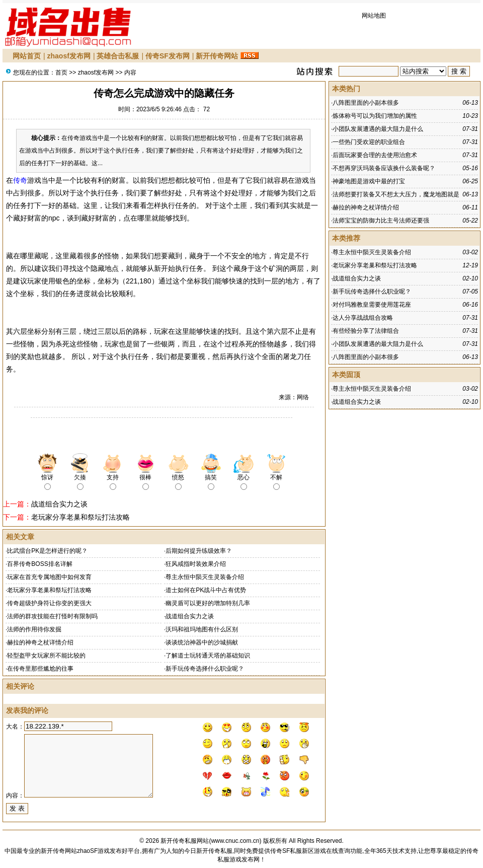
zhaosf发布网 (69, 56)
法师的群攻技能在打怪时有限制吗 (52, 616)
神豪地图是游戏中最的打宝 (369, 181)
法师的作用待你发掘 (34, 629)
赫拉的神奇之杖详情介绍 (40, 642)
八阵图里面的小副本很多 (366, 103)
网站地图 (374, 16)
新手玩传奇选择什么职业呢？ (205, 669)
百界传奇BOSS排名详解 (39, 564)
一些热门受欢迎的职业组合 (369, 142)
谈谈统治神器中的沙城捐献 (202, 642)
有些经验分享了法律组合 (366, 331)
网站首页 (27, 56)
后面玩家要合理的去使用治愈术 (375, 155)
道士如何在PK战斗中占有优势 (206, 590)
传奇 (20, 180)
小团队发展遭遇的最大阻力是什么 (378, 129)
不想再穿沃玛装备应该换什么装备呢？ (384, 168)
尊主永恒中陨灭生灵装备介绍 (205, 577)
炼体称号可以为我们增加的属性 (375, 116)
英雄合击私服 (118, 56)
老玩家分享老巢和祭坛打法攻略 (80, 517)
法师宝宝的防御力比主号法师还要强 (381, 221)
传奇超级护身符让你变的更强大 (49, 603)
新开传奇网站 (217, 56)
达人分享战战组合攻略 (363, 318)
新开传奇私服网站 (185, 841)
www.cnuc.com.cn (235, 841)
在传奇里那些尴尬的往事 (40, 669)
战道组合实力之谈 (59, 504)
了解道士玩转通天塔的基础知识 (208, 656)
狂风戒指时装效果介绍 (196, 564)
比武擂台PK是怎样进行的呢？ (47, 551)
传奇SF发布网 (168, 56)
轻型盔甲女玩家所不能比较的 (46, 656)
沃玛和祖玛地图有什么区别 (202, 629)
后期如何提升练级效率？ (199, 551)
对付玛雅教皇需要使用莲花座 (372, 305)
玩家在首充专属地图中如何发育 (49, 577)
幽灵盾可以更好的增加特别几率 (208, 603)
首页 (61, 73)
